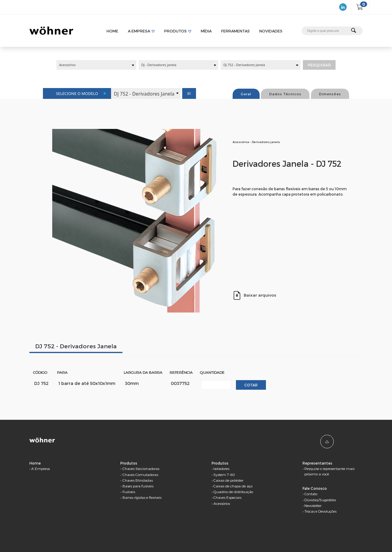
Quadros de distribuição (233, 492)
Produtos (175, 31)
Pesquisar (319, 65)
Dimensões (330, 94)
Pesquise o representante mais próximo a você (329, 471)
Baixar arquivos (254, 295)
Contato (311, 494)
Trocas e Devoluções (320, 511)
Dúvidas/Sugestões (320, 500)
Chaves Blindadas (138, 480)
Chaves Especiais (227, 497)
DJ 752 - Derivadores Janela (76, 346)
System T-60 (224, 474)
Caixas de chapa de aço (233, 486)
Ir (189, 93)
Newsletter (313, 505)
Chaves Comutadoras (140, 474)
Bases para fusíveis (138, 486)
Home (112, 31)
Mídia (206, 31)
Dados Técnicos (285, 94)
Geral (246, 94)
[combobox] (96, 65)
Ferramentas (235, 31)
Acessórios (222, 503)
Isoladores (221, 468)
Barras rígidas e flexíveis (142, 497)
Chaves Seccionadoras (141, 468)
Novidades (271, 31)
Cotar (251, 385)
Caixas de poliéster (228, 480)
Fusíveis (129, 492)
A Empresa (139, 31)
